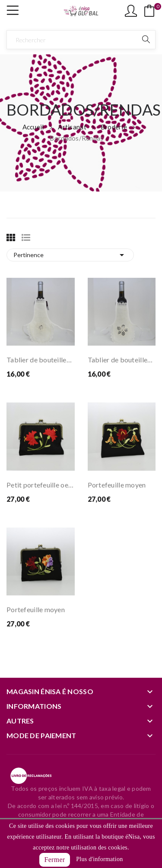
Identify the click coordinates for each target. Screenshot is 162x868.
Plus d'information (99, 859)
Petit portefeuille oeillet (41, 485)
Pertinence (70, 255)
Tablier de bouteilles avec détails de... (41, 360)
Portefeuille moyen (117, 485)
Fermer (55, 860)
